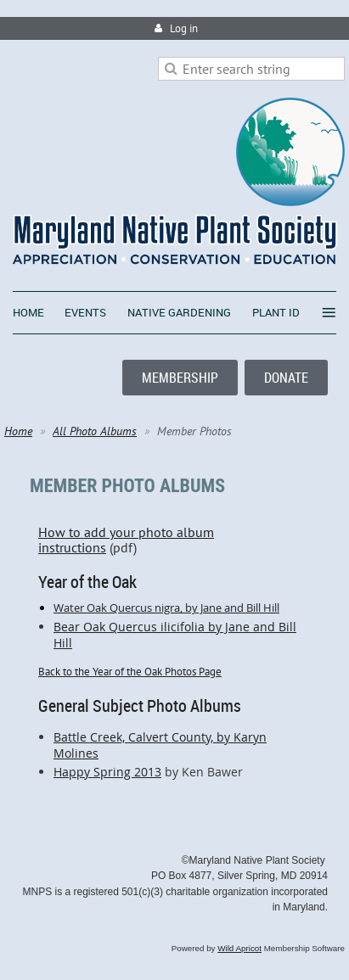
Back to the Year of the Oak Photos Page (130, 672)
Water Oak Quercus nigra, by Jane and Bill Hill (166, 608)
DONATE (286, 378)
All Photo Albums (95, 431)
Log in (184, 28)
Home (18, 431)
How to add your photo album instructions (174, 532)
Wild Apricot (239, 948)
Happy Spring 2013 (107, 772)
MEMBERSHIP (180, 378)
